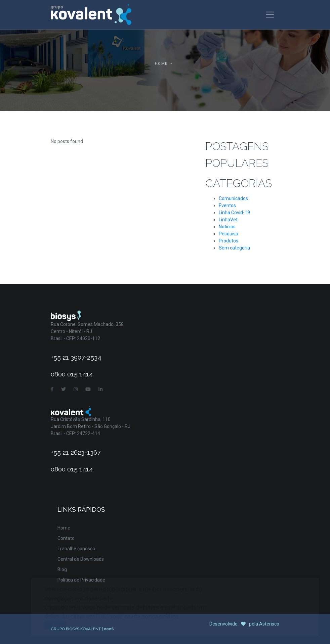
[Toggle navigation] (270, 15)
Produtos (229, 241)
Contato (66, 538)
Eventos (227, 205)
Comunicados (233, 198)
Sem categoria (234, 248)
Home (161, 64)
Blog (62, 569)
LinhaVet (228, 220)
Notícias (227, 227)
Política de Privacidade (81, 580)
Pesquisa (229, 234)
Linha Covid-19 (234, 213)
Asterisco (269, 624)
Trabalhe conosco (76, 549)
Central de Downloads (81, 559)
